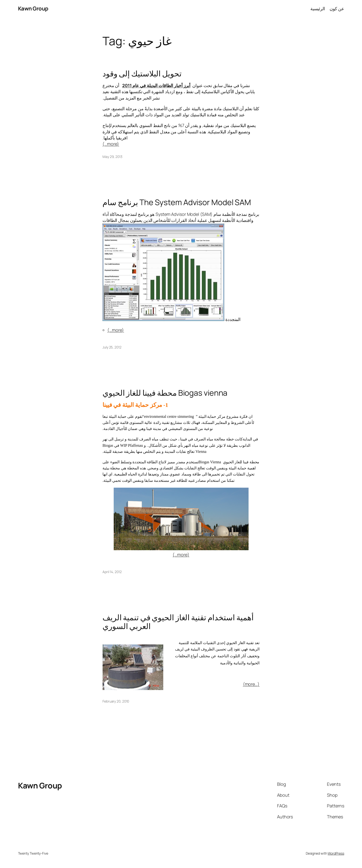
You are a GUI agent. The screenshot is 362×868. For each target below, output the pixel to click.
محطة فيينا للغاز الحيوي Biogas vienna (165, 393)
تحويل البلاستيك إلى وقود (142, 73)
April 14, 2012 (112, 572)
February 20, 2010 (116, 701)
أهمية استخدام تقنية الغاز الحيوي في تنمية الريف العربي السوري (178, 622)
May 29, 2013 (112, 157)
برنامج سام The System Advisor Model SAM (177, 202)
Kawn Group (33, 9)
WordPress (336, 853)
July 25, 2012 (112, 347)
